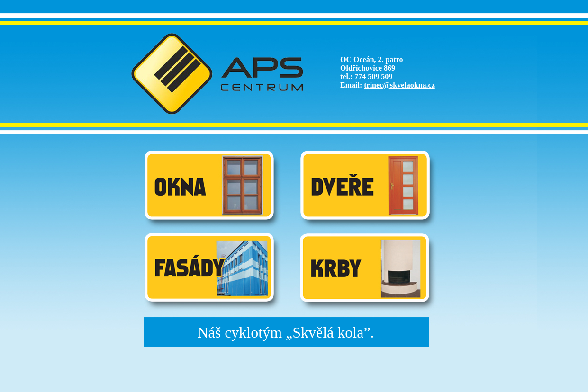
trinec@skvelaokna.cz (399, 85)
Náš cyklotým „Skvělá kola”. (285, 332)
